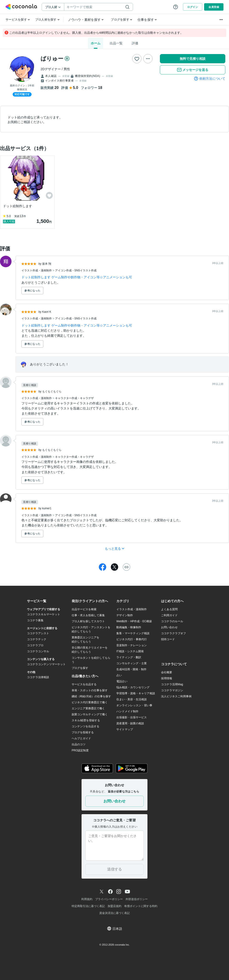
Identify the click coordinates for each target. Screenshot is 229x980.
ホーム (96, 43)
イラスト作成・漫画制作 (37, 270)
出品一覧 (116, 43)
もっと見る (115, 549)
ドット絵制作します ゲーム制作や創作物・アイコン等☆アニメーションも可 (77, 277)
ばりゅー (52, 59)
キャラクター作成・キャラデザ (74, 398)
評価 (135, 43)
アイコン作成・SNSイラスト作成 (76, 270)
